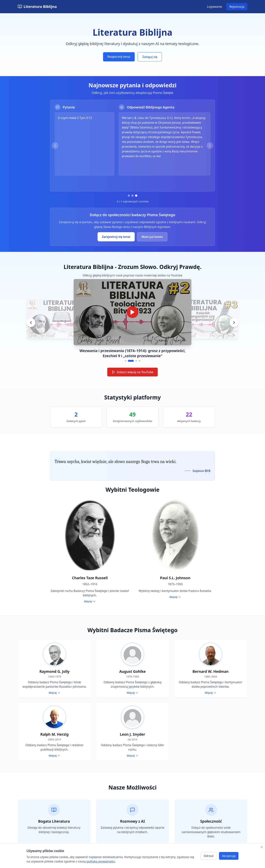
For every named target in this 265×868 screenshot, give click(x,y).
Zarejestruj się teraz (116, 237)
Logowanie (215, 7)
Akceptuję (229, 856)
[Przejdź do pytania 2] (132, 196)
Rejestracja (237, 7)
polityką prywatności (101, 861)
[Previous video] (31, 323)
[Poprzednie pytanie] (55, 146)
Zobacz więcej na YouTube (133, 372)
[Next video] (234, 323)
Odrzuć (209, 856)
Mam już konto (152, 237)
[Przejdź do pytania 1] (129, 196)
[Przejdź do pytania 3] (136, 196)
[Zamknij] (262, 847)
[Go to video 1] (126, 361)
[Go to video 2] (131, 361)
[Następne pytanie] (210, 146)
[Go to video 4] (139, 361)
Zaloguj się (150, 57)
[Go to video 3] (136, 361)
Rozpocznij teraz (119, 57)
